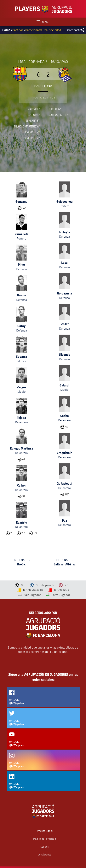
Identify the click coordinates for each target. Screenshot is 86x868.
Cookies (45, 847)
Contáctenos (45, 855)
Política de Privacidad (45, 839)
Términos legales (44, 831)
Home (6, 30)
